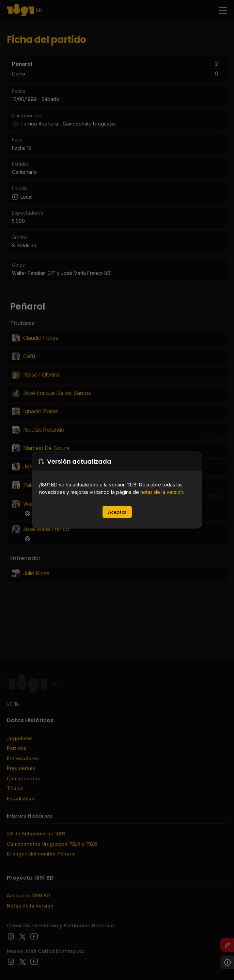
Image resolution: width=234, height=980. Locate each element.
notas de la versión (162, 492)
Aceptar (117, 512)
